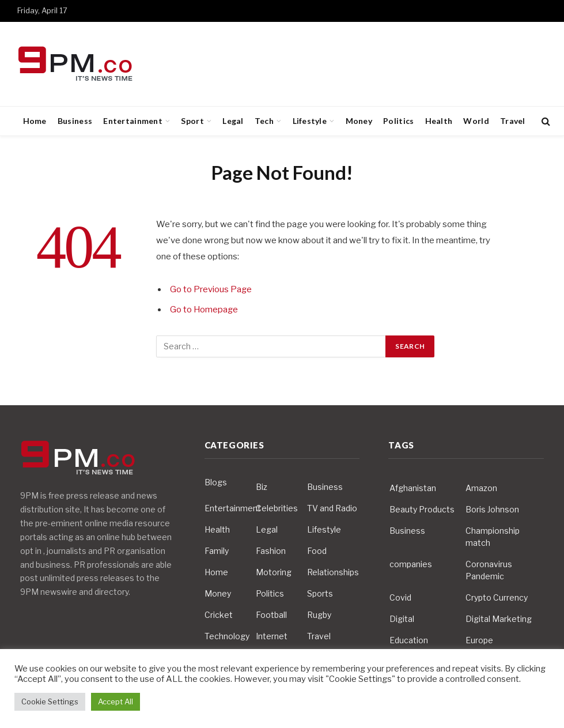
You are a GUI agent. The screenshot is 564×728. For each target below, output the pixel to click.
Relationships (333, 572)
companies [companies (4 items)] (411, 564)
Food (317, 551)
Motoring (274, 572)
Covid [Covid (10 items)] (400, 597)
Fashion (271, 551)
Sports (320, 593)
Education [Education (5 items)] (409, 640)
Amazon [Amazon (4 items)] (481, 488)
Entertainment (133, 121)
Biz (262, 487)
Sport (192, 121)
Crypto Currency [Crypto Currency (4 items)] (497, 597)
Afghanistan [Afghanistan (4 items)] (413, 488)
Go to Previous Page (211, 289)
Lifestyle (310, 121)
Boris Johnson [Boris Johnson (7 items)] (492, 509)
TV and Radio (332, 508)
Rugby (319, 615)
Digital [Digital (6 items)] (402, 619)
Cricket (219, 615)
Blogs (216, 482)
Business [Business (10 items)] (407, 531)
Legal (233, 121)
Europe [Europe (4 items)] (479, 640)
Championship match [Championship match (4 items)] (493, 537)
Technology (227, 636)
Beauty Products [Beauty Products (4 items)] (422, 509)
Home (35, 121)
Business (75, 121)
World (476, 121)
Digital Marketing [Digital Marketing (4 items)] (499, 619)
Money (359, 121)
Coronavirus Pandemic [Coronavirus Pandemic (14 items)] (489, 570)
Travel (513, 121)
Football (271, 615)
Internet (272, 636)
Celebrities (277, 508)
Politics (398, 121)
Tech (264, 121)
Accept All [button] (116, 701)
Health (439, 121)
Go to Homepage (205, 310)
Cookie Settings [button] (50, 701)
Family (217, 551)
